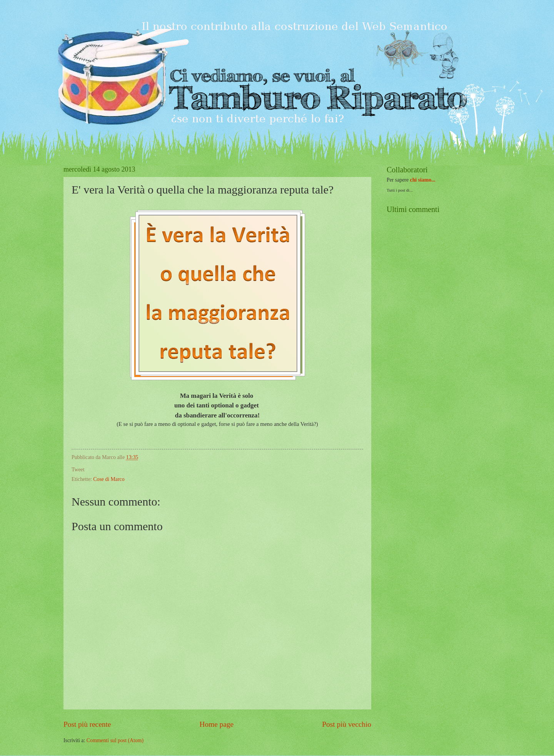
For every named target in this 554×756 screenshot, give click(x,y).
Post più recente (87, 724)
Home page (217, 724)
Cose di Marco (109, 479)
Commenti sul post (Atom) (115, 740)
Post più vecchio (347, 724)
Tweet (78, 470)
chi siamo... (423, 180)
